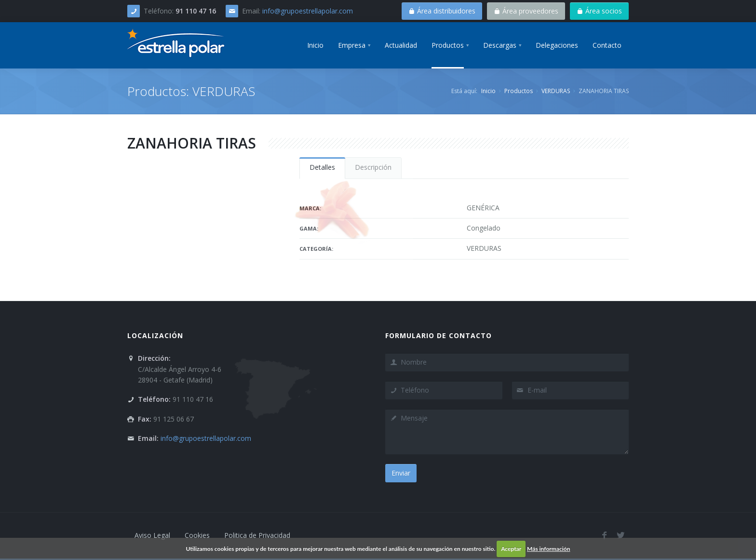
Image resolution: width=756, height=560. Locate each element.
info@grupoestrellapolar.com (308, 11)
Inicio (488, 91)
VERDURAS (556, 91)
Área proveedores (526, 11)
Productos (519, 91)
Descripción (373, 167)
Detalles (322, 167)
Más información (548, 549)
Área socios (599, 11)
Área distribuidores (442, 11)
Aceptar (511, 549)
